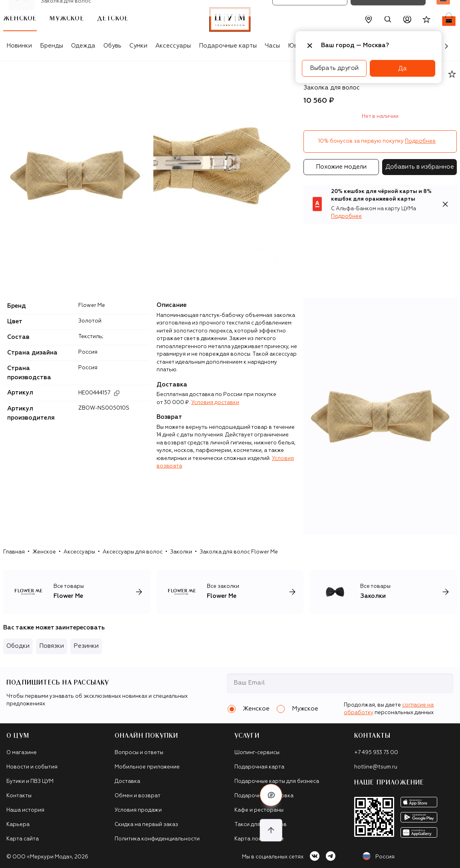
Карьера (18, 825)
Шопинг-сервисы (257, 753)
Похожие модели (341, 167)
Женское (44, 552)
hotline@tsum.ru (376, 767)
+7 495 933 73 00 (376, 753)
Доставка (127, 781)
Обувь (112, 46)
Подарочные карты (228, 46)
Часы (272, 46)
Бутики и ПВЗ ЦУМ (30, 781)
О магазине (22, 753)
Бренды (52, 46)
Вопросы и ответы (139, 753)
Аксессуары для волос (133, 552)
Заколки (181, 552)
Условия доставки (215, 403)
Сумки (138, 46)
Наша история (25, 810)
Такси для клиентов (261, 825)
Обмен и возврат (138, 796)
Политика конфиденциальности (157, 839)
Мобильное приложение (147, 767)
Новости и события (32, 767)
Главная (14, 552)
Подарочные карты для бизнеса (277, 781)
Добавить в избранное (420, 167)
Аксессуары (173, 46)
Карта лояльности (259, 839)
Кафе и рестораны (259, 810)
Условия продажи (138, 810)
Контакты (19, 796)
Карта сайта (23, 839)
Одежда (83, 46)
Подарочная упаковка (264, 796)
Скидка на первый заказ (146, 825)
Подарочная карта (259, 767)
